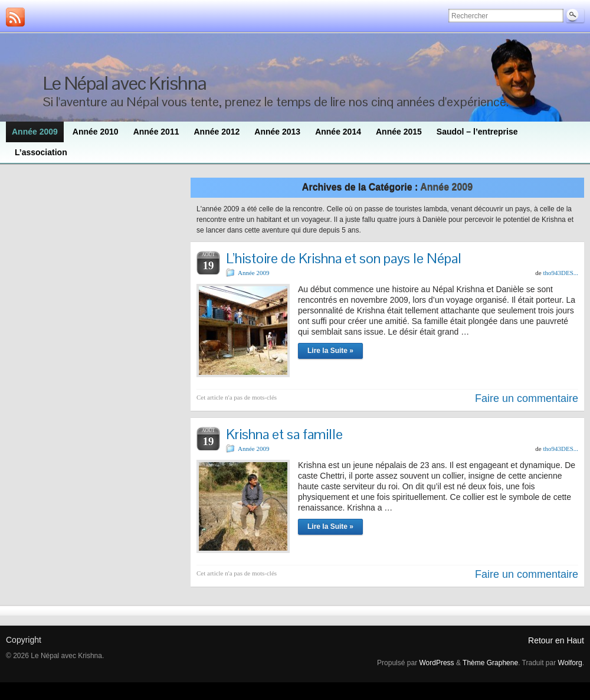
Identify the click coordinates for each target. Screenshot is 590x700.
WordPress (436, 663)
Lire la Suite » (330, 351)
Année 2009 (253, 273)
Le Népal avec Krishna (125, 83)
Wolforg (570, 663)
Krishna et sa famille (284, 434)
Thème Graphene (490, 663)
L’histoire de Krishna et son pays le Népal (344, 258)
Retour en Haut (556, 640)
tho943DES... (560, 273)
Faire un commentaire (527, 398)
